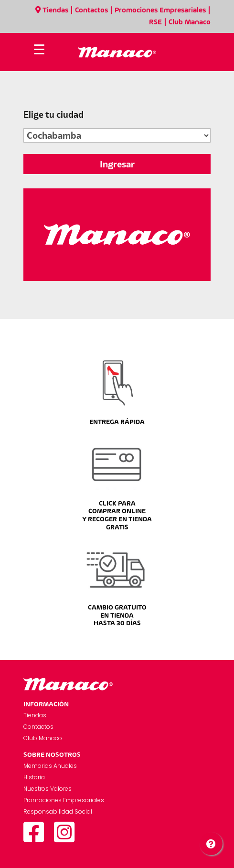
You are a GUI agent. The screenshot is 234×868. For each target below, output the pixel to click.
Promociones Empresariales (160, 10)
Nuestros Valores (48, 789)
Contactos (91, 10)
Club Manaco (190, 22)
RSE (155, 22)
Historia (34, 777)
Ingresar (117, 164)
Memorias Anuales (50, 766)
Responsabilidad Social (58, 811)
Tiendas (52, 10)
